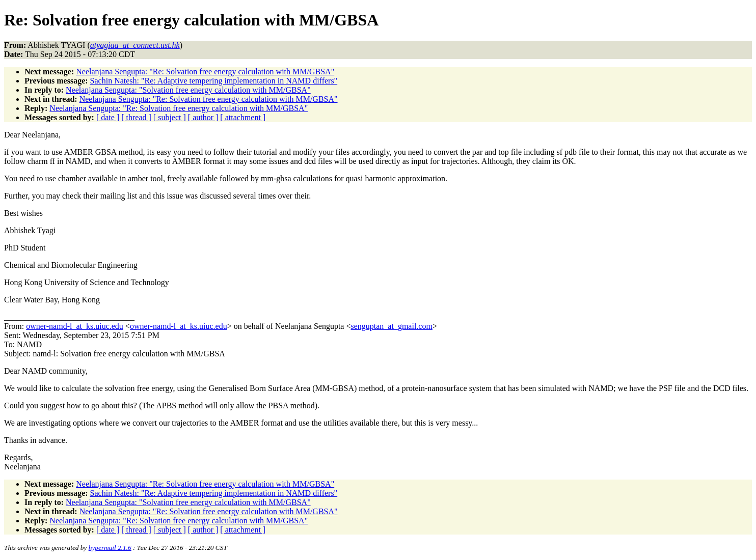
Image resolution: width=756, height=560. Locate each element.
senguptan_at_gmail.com (391, 326)
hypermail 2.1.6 (110, 548)
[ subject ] (170, 117)
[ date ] (108, 117)
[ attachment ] (243, 117)
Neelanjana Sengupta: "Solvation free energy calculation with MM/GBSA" (188, 90)
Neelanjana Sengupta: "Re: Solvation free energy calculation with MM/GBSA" (205, 72)
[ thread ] (136, 117)
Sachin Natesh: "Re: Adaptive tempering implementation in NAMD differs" (214, 81)
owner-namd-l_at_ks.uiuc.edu (75, 326)
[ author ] (203, 117)
